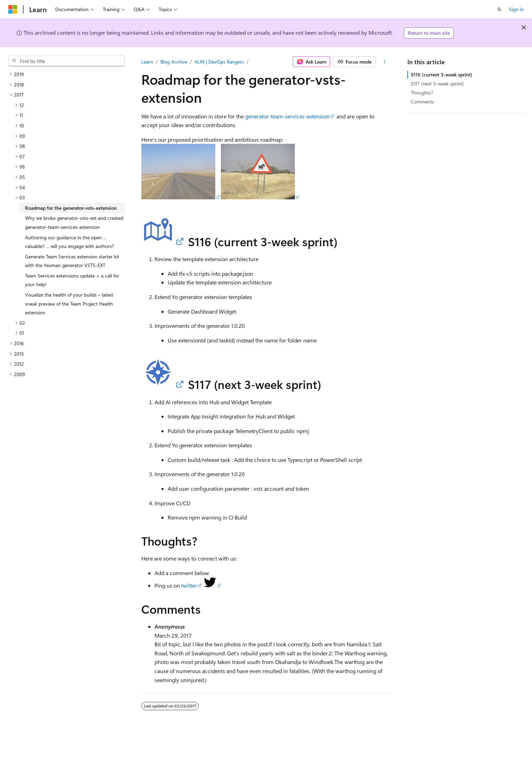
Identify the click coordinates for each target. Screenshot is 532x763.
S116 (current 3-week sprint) (442, 74)
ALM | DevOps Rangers (219, 62)
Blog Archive (174, 62)
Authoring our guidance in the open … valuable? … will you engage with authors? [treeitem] (69, 242)
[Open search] (499, 9)
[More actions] (385, 62)
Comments (422, 102)
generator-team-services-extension (287, 116)
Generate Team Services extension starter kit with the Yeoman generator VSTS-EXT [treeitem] (72, 261)
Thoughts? (422, 93)
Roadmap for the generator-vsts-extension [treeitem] (71, 208)
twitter (189, 585)
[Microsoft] (13, 9)
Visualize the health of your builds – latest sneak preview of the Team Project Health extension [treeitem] (69, 304)
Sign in (516, 9)
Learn (147, 62)
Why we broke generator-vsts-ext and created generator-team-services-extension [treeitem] (74, 222)
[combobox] (66, 61)
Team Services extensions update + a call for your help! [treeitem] (72, 280)
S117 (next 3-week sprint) (437, 84)
